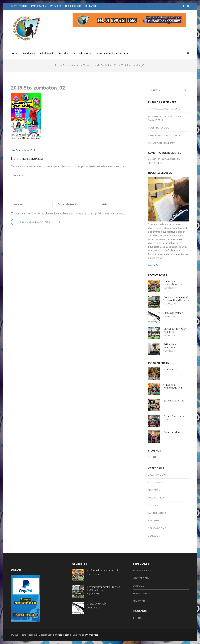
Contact (125, 53)
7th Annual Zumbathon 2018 (164, 109)
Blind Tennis (47, 53)
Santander (55, 6)
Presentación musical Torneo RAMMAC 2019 (176, 299)
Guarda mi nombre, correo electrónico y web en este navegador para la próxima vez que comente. (70, 214)
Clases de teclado (159, 128)
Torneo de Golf (73, 6)
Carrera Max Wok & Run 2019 (164, 135)
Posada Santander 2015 (174, 418)
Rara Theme (64, 635)
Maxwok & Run (39, 6)
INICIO (14, 53)
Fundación (29, 53)
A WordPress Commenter (162, 159)
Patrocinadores (82, 53)
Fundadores (155, 163)
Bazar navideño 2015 (175, 432)
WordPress (92, 635)
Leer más (153, 265)
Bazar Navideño (19, 6)
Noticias (64, 53)
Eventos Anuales (106, 53)
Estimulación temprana (162, 143)
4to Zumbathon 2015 (23, 150)
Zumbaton (90, 6)
